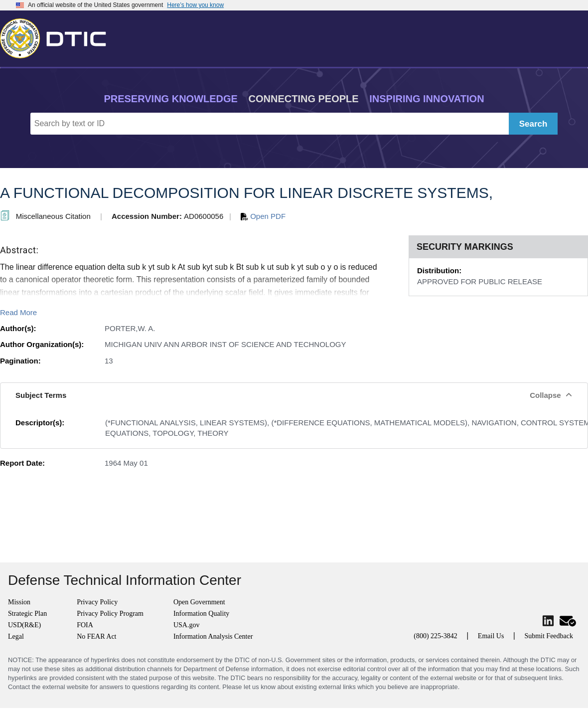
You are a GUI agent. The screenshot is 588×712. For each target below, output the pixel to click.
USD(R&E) (24, 625)
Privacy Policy (97, 602)
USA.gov (187, 625)
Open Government (199, 602)
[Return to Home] (57, 36)
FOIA (85, 625)
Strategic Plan (27, 614)
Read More (18, 312)
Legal (16, 636)
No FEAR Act (96, 636)
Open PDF (263, 216)
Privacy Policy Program (110, 614)
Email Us (491, 636)
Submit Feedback (549, 636)
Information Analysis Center (213, 636)
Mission (19, 602)
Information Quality (201, 614)
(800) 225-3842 (436, 636)
